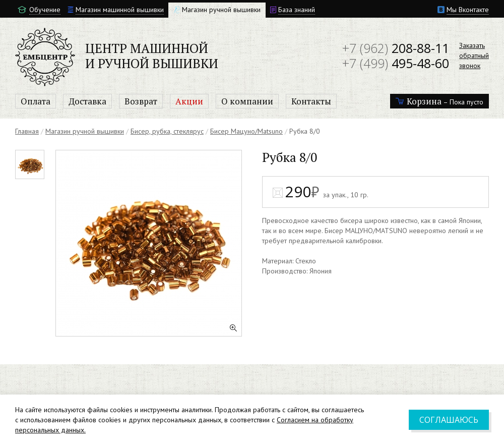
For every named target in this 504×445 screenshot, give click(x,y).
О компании (247, 101)
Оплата (36, 101)
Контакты (311, 101)
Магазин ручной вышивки (85, 131)
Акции (189, 101)
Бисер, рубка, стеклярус (167, 131)
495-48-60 (396, 63)
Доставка (87, 101)
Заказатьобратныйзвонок (474, 55)
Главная (27, 131)
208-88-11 (396, 48)
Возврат (141, 101)
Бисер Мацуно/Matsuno (246, 131)
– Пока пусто (439, 101)
